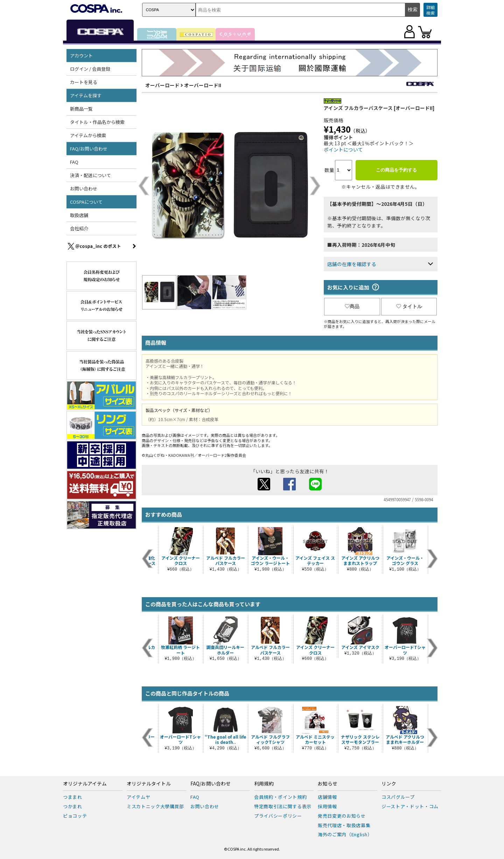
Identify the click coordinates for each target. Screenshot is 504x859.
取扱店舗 (79, 215)
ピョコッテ (75, 816)
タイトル (409, 306)
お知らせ (328, 784)
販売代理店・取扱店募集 (344, 825)
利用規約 (264, 784)
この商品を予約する (396, 170)
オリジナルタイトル (149, 784)
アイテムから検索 (88, 135)
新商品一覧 (81, 109)
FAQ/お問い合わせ (89, 149)
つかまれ (73, 806)
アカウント (81, 55)
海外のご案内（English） (345, 834)
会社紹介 (79, 228)
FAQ (74, 162)
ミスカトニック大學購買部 (155, 806)
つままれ (73, 797)
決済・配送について (90, 175)
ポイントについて (343, 149)
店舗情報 (327, 797)
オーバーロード (162, 85)
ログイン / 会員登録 (90, 69)
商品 (352, 306)
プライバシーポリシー (278, 816)
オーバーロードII (203, 85)
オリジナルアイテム (85, 784)
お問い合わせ (84, 188)
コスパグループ (398, 797)
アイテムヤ (138, 797)
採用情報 (327, 806)
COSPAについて (86, 202)
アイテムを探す (86, 95)
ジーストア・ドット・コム (410, 806)
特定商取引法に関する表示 (283, 806)
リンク (389, 784)
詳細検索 (430, 10)
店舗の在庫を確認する (352, 264)
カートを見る (84, 82)
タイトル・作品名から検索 (97, 122)
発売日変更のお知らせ (342, 816)
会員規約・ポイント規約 (280, 797)
